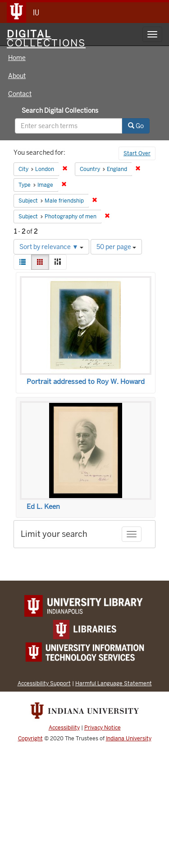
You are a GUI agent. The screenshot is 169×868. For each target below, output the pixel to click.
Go (136, 126)
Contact (20, 94)
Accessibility (64, 728)
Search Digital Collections (60, 111)
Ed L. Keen (43, 507)
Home (17, 58)
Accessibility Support (44, 683)
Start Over (137, 153)
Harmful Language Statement (114, 683)
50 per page (116, 247)
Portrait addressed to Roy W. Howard (86, 382)
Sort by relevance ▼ (51, 247)
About (17, 76)
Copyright (30, 739)
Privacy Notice (103, 728)
